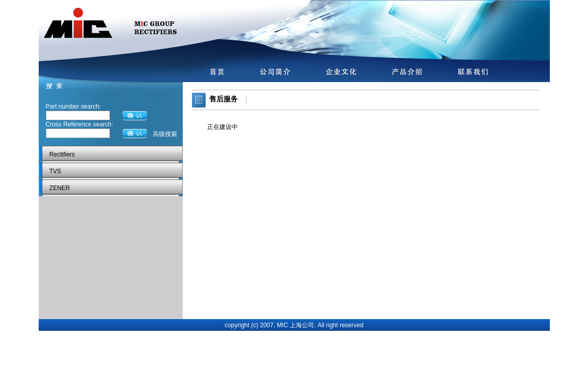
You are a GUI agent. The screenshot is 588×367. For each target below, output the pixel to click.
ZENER (60, 188)
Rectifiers (62, 154)
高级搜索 (165, 134)
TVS (55, 171)
